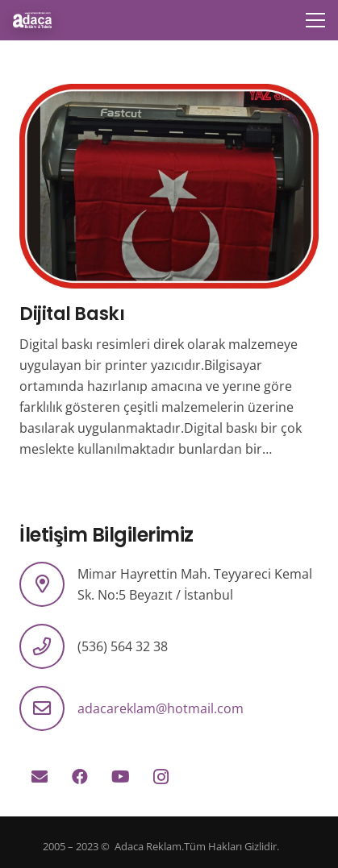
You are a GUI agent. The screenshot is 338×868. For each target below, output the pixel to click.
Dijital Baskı (72, 314)
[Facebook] (80, 777)
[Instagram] (161, 777)
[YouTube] (120, 777)
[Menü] (315, 20)
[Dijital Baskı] (169, 94)
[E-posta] (40, 777)
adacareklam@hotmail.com (161, 708)
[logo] (32, 20)
